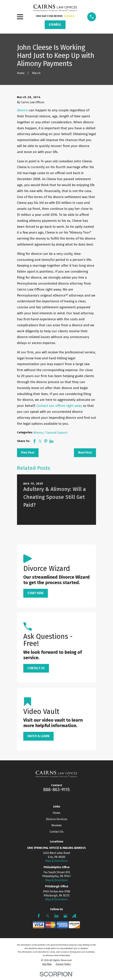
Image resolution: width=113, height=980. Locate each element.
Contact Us (57, 832)
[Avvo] (74, 916)
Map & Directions (57, 861)
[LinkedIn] (56, 916)
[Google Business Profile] (65, 916)
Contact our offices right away (59, 406)
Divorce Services (57, 819)
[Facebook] (39, 916)
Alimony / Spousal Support (50, 433)
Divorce (22, 110)
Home (57, 813)
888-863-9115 (57, 790)
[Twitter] (48, 916)
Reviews (57, 825)
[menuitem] (47, 964)
